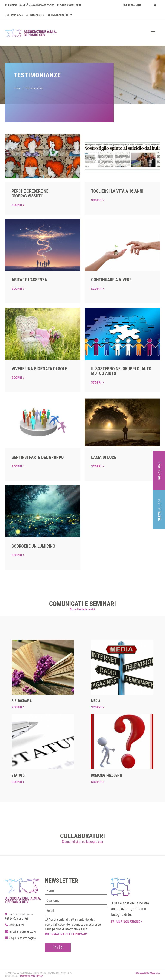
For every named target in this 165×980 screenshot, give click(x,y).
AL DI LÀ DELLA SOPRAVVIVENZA (37, 5)
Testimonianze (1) (57, 15)
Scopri (18, 205)
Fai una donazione (127, 922)
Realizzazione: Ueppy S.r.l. (148, 973)
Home (17, 88)
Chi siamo (11, 5)
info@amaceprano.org (20, 931)
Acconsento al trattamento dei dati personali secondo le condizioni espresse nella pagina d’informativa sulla (73, 927)
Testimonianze (14, 15)
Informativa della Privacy (66, 934)
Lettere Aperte (35, 15)
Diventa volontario (69, 5)
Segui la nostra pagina (21, 938)
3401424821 (15, 925)
